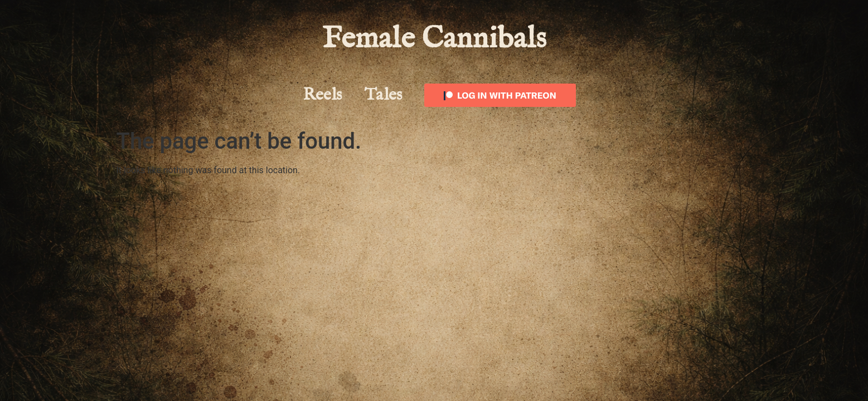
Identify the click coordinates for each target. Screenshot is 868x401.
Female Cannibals (434, 39)
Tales (383, 95)
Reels (323, 95)
